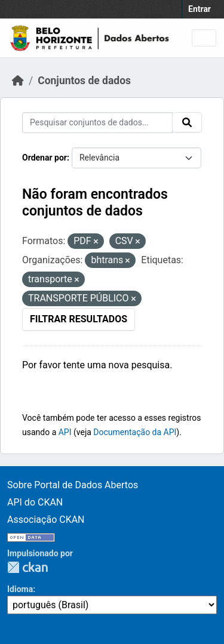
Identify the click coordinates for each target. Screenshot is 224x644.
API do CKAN (35, 502)
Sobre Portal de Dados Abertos (73, 485)
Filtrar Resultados (79, 319)
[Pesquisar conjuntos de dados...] (97, 123)
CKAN (27, 567)
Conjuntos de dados (84, 81)
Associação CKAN (46, 520)
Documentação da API (135, 432)
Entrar (200, 9)
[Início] (18, 81)
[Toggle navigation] (204, 38)
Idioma (20, 589)
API (65, 432)
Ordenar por (45, 158)
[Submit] (187, 122)
